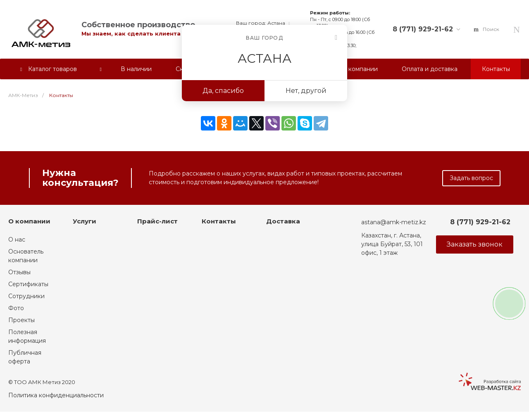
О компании (29, 221)
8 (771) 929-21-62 (423, 29)
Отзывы (19, 272)
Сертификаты (28, 284)
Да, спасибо (223, 91)
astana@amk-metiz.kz (394, 222)
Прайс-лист (157, 221)
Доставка (283, 221)
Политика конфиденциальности (56, 395)
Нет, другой (306, 91)
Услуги (85, 221)
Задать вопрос (471, 178)
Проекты (21, 320)
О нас (17, 240)
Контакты (219, 221)
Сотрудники (26, 296)
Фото (16, 308)
